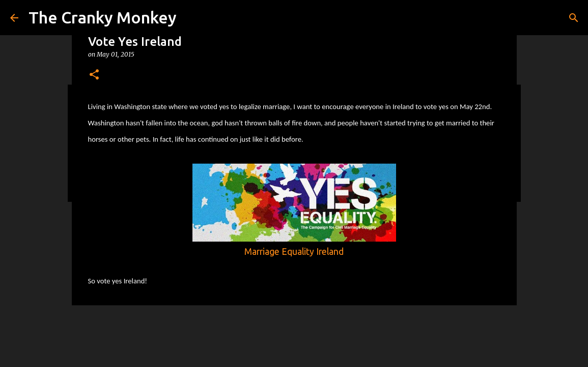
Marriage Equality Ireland (294, 252)
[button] (94, 75)
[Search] (574, 18)
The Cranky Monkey (103, 17)
